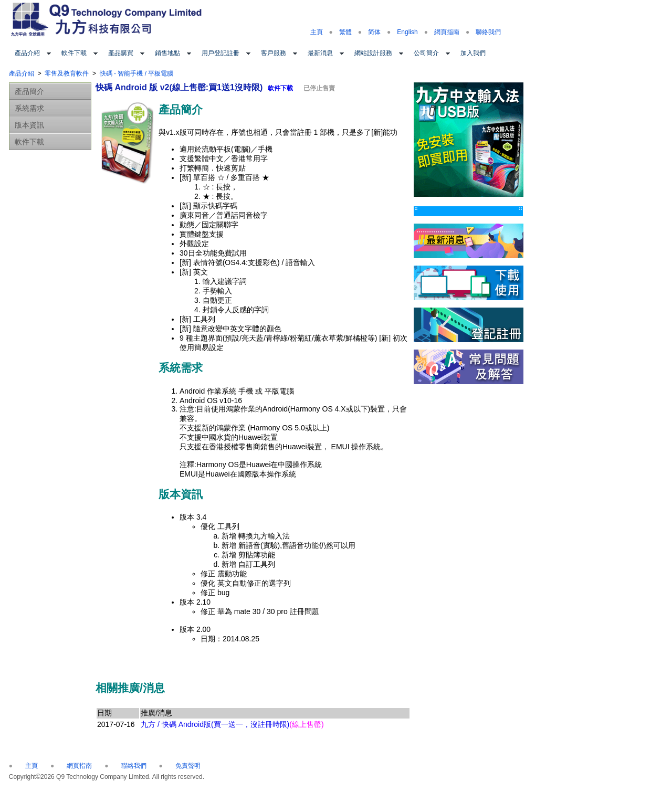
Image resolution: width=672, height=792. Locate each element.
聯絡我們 (488, 32)
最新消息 (320, 53)
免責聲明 (188, 766)
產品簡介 (29, 91)
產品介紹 (27, 53)
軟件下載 (74, 53)
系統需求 (29, 108)
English (407, 32)
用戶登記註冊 (220, 53)
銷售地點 (167, 53)
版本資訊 (29, 125)
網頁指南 (447, 32)
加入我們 (473, 53)
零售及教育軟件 (67, 73)
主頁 (317, 32)
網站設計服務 (373, 53)
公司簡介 (426, 53)
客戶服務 (274, 53)
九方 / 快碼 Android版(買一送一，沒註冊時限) (232, 724)
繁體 (345, 32)
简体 (374, 32)
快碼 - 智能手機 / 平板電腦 (137, 73)
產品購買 (121, 53)
